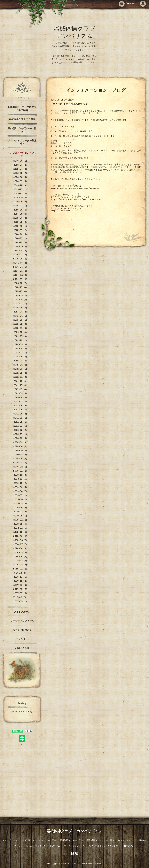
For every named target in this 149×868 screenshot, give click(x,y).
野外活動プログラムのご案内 (22, 130)
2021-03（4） (21, 418)
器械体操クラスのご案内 (22, 120)
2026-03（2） (21, 173)
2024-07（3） (21, 255)
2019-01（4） (21, 520)
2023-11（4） (21, 288)
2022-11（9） (21, 337)
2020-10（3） (21, 439)
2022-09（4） (21, 345)
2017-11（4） (21, 577)
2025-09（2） (21, 198)
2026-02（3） (21, 177)
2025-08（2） (21, 202)
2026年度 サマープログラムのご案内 (22, 109)
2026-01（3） (21, 182)
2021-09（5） (21, 394)
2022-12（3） (21, 332)
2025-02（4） (21, 226)
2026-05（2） (21, 165)
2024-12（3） (21, 235)
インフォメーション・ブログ (22, 155)
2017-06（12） (21, 598)
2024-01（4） (21, 279)
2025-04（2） (21, 218)
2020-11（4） (21, 434)
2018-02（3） (21, 565)
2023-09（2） (21, 296)
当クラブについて (22, 630)
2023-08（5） (21, 300)
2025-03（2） (21, 222)
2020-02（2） (21, 467)
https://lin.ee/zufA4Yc (64, 211)
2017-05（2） (21, 602)
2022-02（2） (21, 373)
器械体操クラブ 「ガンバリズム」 (74, 831)
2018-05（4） (21, 553)
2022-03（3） (21, 369)
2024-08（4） (21, 251)
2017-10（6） (21, 581)
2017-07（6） (21, 594)
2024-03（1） (21, 271)
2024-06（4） (21, 259)
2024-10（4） (21, 243)
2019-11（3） (21, 479)
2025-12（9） (21, 186)
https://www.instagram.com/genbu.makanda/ (76, 200)
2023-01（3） (21, 328)
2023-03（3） (21, 320)
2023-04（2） (21, 316)
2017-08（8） (21, 589)
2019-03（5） (21, 512)
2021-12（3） (21, 381)
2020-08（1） (21, 447)
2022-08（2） (21, 349)
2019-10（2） (21, 483)
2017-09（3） (21, 585)
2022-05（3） (21, 361)
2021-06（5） (21, 406)
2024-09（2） (21, 247)
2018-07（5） (21, 545)
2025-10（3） (21, 194)
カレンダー (22, 639)
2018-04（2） (21, 557)
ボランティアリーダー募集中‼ (22, 142)
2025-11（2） (21, 190)
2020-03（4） (21, 463)
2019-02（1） (21, 516)
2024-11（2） (21, 239)
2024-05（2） (21, 263)
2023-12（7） (21, 284)
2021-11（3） (21, 385)
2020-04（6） (21, 459)
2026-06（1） (21, 161)
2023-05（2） (21, 312)
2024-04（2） (21, 267)
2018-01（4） (21, 569)
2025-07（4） (21, 206)
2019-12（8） (21, 475)
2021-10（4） (21, 390)
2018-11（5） (21, 528)
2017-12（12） (21, 573)
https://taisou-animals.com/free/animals (75, 188)
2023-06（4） (21, 308)
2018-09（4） (21, 536)
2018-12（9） (21, 524)
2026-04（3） (21, 169)
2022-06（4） (21, 357)
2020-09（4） (21, 443)
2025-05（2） (21, 214)
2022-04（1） (21, 365)
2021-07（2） (21, 402)
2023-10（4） (21, 292)
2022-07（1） (21, 353)
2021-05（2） (21, 410)
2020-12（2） (21, 430)
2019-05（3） (21, 504)
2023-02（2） (21, 324)
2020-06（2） (21, 451)
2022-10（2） (21, 341)
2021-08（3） (21, 398)
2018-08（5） (21, 540)
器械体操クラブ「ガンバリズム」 (67, 864)
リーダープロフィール (22, 621)
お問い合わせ (22, 648)
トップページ (22, 98)
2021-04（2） (21, 414)
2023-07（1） (21, 304)
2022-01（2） (21, 377)
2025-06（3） (21, 210)
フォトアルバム (22, 612)
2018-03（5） (21, 561)
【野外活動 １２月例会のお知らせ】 (70, 104)
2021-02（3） (21, 422)
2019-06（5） (21, 500)
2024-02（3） (21, 275)
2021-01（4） (21, 426)
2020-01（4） (21, 471)
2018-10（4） (21, 532)
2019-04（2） (21, 508)
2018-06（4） (21, 549)
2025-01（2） (21, 230)
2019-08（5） (21, 492)
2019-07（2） (21, 496)
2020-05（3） (21, 455)
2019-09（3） (21, 487)
